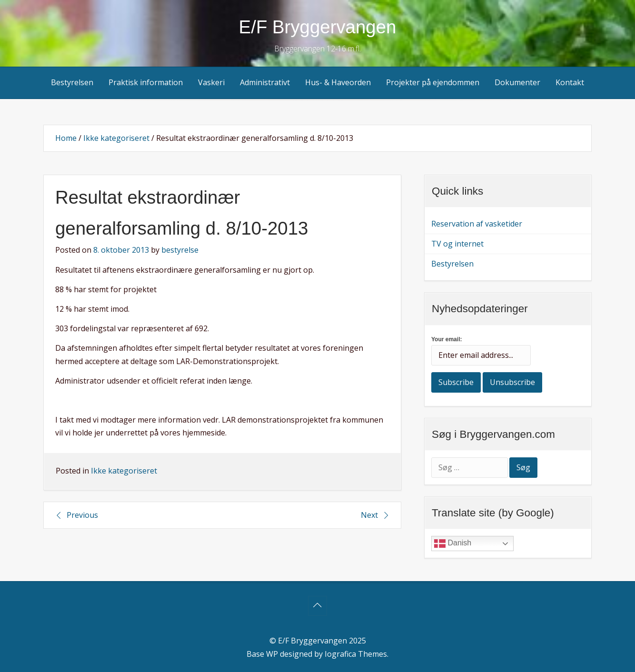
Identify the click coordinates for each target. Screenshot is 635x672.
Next (369, 515)
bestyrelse (180, 250)
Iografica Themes (356, 654)
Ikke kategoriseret (116, 138)
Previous (82, 515)
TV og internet (457, 244)
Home (66, 138)
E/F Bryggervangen (318, 27)
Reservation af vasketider (477, 224)
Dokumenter (517, 82)
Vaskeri (211, 82)
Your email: (446, 339)
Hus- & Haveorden (338, 82)
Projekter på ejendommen (433, 82)
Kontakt (570, 82)
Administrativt (265, 82)
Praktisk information (146, 82)
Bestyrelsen (72, 82)
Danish (453, 544)
